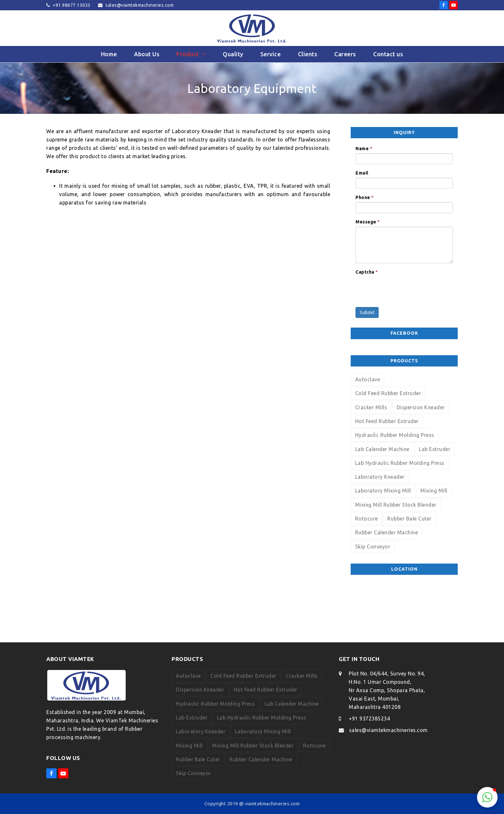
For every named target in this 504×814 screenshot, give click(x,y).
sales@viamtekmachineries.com (388, 730)
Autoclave (368, 379)
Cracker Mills (371, 407)
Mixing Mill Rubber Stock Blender (396, 505)
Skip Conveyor (373, 547)
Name (364, 149)
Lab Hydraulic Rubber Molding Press (400, 463)
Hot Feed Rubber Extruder (387, 421)
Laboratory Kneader (380, 477)
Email (362, 173)
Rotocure (367, 519)
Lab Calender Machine (382, 449)
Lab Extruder (435, 449)
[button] (487, 797)
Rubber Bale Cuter (410, 519)
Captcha (367, 272)
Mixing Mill (434, 491)
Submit (367, 312)
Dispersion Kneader (421, 407)
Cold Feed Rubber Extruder (388, 393)
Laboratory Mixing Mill (383, 491)
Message (368, 222)
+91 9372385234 (369, 719)
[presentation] (404, 289)
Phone (365, 197)
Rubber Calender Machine (387, 532)
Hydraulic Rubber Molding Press (395, 435)
